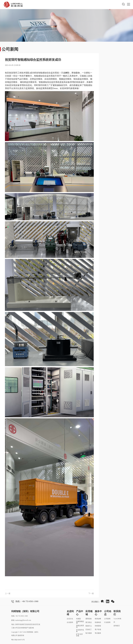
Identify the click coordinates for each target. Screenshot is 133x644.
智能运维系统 (80, 626)
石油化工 (89, 629)
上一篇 (8, 594)
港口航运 (89, 622)
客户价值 (98, 629)
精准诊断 (98, 619)
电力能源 (89, 633)
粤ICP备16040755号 (18, 640)
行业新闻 (107, 622)
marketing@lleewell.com (23, 620)
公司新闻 (107, 619)
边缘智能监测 (80, 622)
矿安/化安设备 (79, 635)
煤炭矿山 (89, 626)
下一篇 (91, 594)
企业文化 (70, 619)
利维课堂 (98, 626)
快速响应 (98, 622)
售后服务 (98, 633)
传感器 (78, 619)
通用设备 (89, 619)
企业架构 (70, 622)
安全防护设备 (80, 631)
